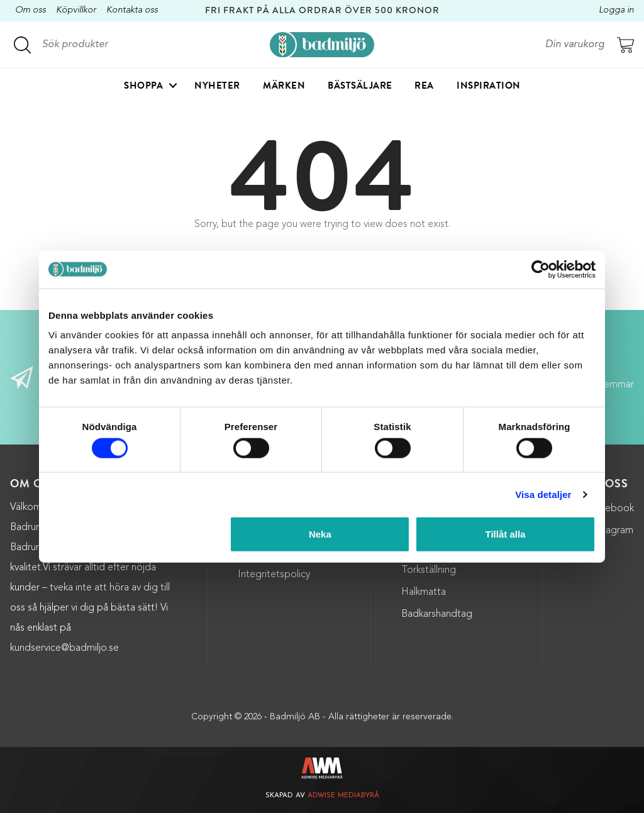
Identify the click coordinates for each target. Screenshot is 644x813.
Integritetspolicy (274, 575)
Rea (424, 86)
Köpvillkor (76, 10)
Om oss (31, 10)
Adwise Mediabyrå (343, 796)
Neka (320, 534)
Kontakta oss (132, 10)
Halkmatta (424, 592)
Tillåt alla (505, 534)
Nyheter (217, 86)
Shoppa (143, 86)
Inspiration (489, 86)
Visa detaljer (543, 494)
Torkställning (429, 570)
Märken (284, 86)
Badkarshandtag (437, 614)
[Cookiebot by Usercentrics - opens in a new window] (541, 269)
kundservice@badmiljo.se (64, 648)
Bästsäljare (360, 86)
